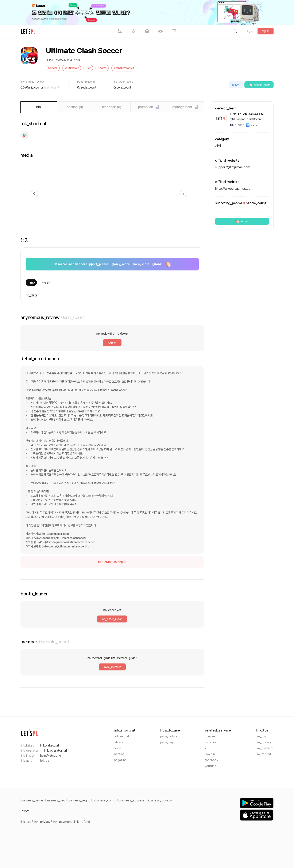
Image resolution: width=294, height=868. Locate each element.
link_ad (45, 761)
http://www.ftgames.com (234, 189)
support (242, 221)
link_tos (261, 736)
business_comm (105, 800)
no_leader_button (112, 619)
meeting (119, 754)
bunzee (210, 736)
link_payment (265, 748)
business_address (132, 800)
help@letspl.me (51, 756)
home (117, 748)
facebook (211, 760)
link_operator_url (56, 751)
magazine (120, 760)
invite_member (112, 667)
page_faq (167, 742)
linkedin (210, 754)
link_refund (263, 754)
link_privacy (264, 742)
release (118, 742)
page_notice (169, 736)
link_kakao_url (50, 745)
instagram (212, 742)
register (112, 343)
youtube (210, 766)
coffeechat (121, 736)
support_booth (259, 85)
